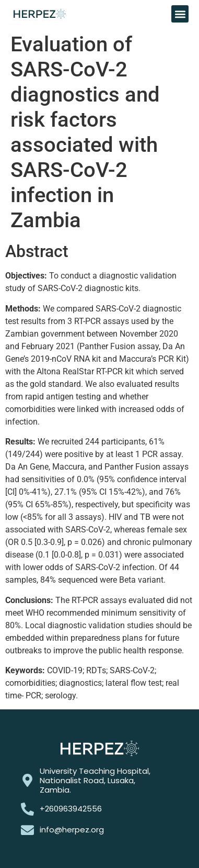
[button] (180, 14)
